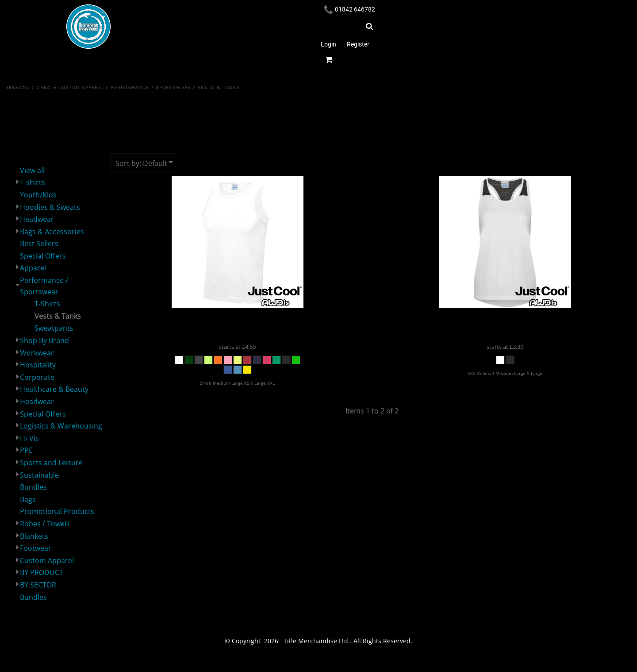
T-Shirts (47, 304)
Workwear (37, 353)
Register (358, 44)
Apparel (33, 268)
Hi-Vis (29, 438)
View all (32, 170)
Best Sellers (39, 243)
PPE (26, 450)
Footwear (36, 548)
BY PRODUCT (42, 572)
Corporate (37, 377)
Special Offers (43, 256)
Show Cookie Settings (319, 664)
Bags (28, 499)
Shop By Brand (44, 340)
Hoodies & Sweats (50, 207)
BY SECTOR (38, 585)
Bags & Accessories (52, 232)
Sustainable (39, 475)
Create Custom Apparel (70, 87)
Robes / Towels (45, 524)
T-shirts (33, 182)
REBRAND (18, 87)
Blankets (34, 536)
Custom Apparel (47, 560)
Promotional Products (57, 511)
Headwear (37, 219)
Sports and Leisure (51, 463)
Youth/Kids (38, 195)
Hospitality (38, 365)
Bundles (33, 487)
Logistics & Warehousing (61, 426)
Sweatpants (54, 328)
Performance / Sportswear (151, 87)
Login (328, 44)
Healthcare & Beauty (54, 389)
